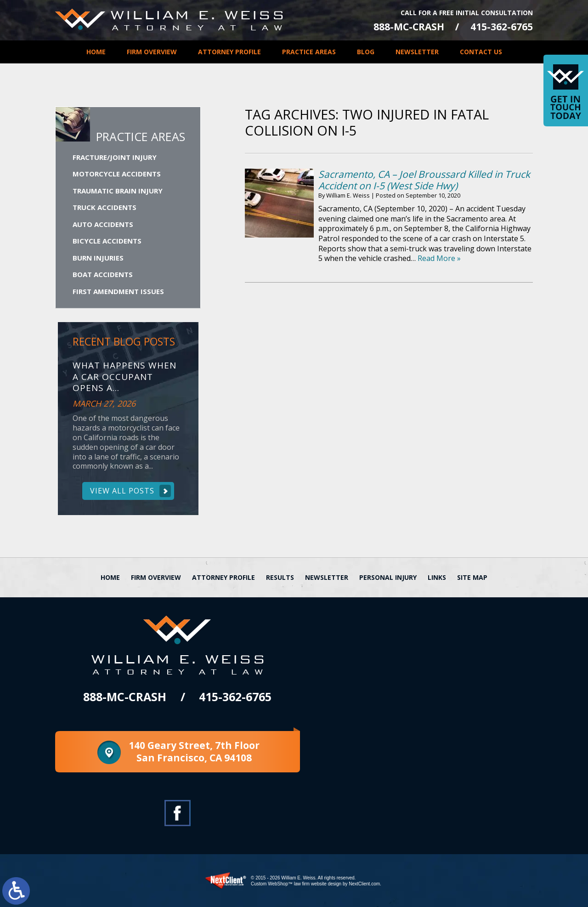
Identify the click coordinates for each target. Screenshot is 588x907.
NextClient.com (364, 884)
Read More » (439, 258)
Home (96, 52)
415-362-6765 (502, 27)
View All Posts (122, 491)
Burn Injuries (98, 258)
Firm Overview (152, 52)
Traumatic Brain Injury (118, 191)
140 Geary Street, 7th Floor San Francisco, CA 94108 (194, 751)
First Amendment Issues (118, 291)
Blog (366, 52)
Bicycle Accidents (107, 241)
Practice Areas (309, 52)
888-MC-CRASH (409, 27)
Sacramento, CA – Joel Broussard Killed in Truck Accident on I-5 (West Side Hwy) (424, 180)
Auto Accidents (103, 224)
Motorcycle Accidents (117, 174)
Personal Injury (388, 577)
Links (437, 577)
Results (280, 577)
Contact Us (481, 52)
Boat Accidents (103, 274)
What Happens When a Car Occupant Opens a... (124, 377)
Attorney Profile (229, 52)
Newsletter (417, 52)
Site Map (472, 577)
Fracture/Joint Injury (115, 157)
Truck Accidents (105, 207)
